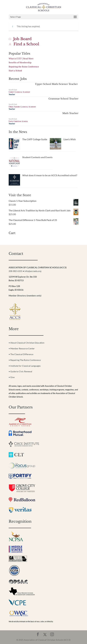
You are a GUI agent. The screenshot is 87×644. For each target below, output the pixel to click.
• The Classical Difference (21, 354)
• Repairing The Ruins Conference (25, 360)
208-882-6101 (15, 271)
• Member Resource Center (22, 348)
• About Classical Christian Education (26, 343)
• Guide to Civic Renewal (20, 371)
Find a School (24, 44)
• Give (12, 377)
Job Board (20, 39)
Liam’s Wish (70, 139)
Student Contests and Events (37, 157)
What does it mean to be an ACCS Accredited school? (50, 175)
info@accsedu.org (33, 271)
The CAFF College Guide (35, 139)
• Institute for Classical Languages (25, 366)
